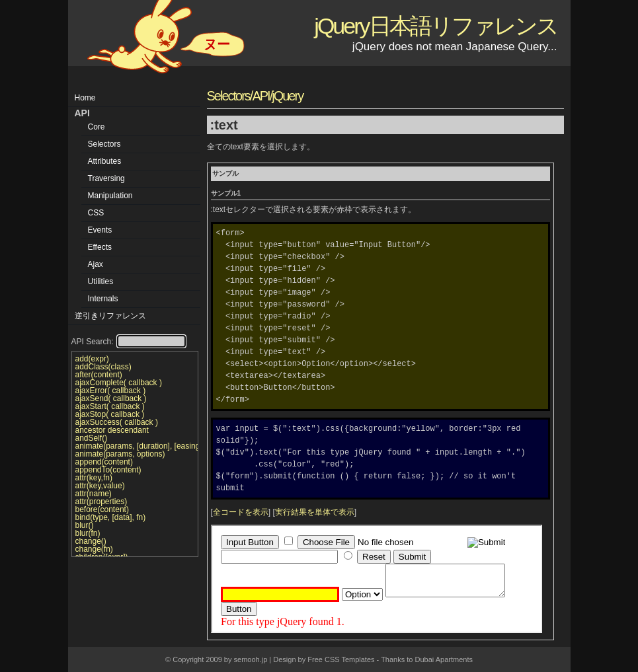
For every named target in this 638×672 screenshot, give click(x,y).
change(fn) (94, 549)
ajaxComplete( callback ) (119, 383)
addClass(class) (103, 367)
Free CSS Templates (341, 659)
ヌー (217, 44)
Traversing (106, 178)
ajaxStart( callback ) (110, 406)
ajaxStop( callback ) (110, 414)
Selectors (104, 144)
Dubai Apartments (444, 659)
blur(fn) (88, 533)
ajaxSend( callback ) (111, 398)
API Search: (129, 342)
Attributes (105, 161)
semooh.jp (251, 659)
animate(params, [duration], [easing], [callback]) (135, 446)
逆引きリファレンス (110, 316)
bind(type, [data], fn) (111, 517)
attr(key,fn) (94, 478)
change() (91, 541)
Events (100, 230)
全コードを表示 (241, 512)
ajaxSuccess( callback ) (117, 422)
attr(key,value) (100, 486)
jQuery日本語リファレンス (435, 26)
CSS (96, 213)
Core (97, 127)
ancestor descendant (112, 430)
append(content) (104, 462)
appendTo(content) (108, 470)
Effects (100, 247)
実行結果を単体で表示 (315, 512)
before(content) (102, 509)
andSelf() (92, 438)
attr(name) (94, 494)
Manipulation (110, 196)
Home (85, 98)
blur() (85, 525)
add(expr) (92, 359)
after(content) (99, 375)
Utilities (101, 281)
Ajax (96, 264)
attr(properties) (101, 502)
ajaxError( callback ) (111, 391)
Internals (103, 299)
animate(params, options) (120, 454)
